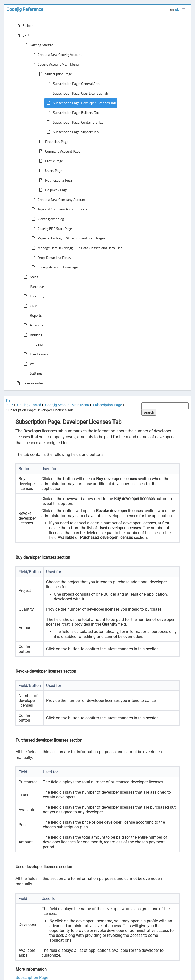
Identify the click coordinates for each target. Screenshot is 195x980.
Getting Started (37, 45)
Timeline (32, 344)
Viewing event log (47, 219)
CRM (30, 306)
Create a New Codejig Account (56, 55)
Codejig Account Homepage (54, 267)
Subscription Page (54, 74)
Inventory (33, 296)
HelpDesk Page (52, 190)
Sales (30, 277)
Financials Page (53, 142)
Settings (32, 373)
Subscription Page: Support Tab (72, 132)
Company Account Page (59, 151)
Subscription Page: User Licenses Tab (76, 93)
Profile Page (50, 161)
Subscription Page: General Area (72, 84)
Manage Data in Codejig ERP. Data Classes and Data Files (76, 248)
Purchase (33, 287)
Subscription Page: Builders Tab (72, 113)
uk (177, 10)
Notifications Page (55, 180)
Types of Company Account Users (58, 209)
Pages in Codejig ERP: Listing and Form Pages (67, 238)
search (149, 412)
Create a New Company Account (57, 200)
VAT (29, 364)
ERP (21, 35)
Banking (32, 335)
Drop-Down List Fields (50, 258)
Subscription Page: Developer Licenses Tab (80, 103)
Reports (32, 315)
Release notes (29, 383)
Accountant (34, 325)
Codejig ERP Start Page (51, 229)
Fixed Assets (35, 354)
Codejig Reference (25, 9)
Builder (23, 26)
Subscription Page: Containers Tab (74, 122)
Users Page (50, 171)
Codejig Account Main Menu (54, 64)
